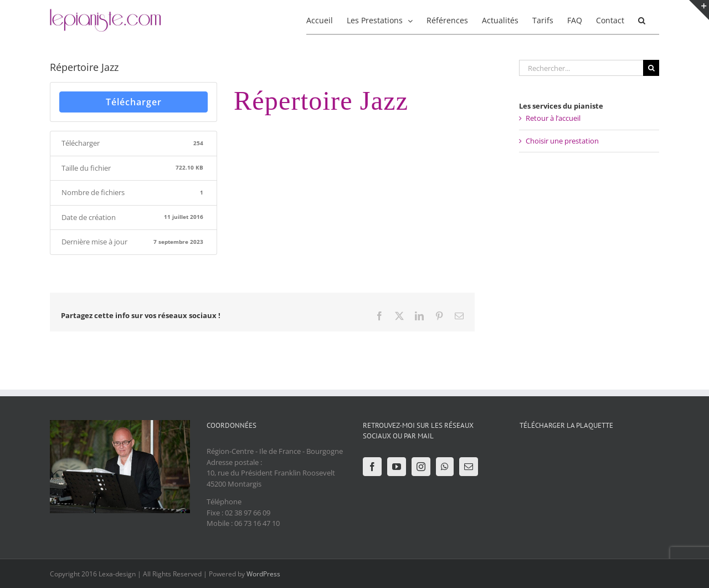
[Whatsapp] (445, 467)
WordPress (263, 574)
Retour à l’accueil (553, 118)
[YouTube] (397, 467)
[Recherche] (651, 68)
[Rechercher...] (581, 68)
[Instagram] (421, 467)
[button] (642, 20)
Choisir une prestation (562, 141)
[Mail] (469, 467)
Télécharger (134, 102)
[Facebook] (372, 467)
